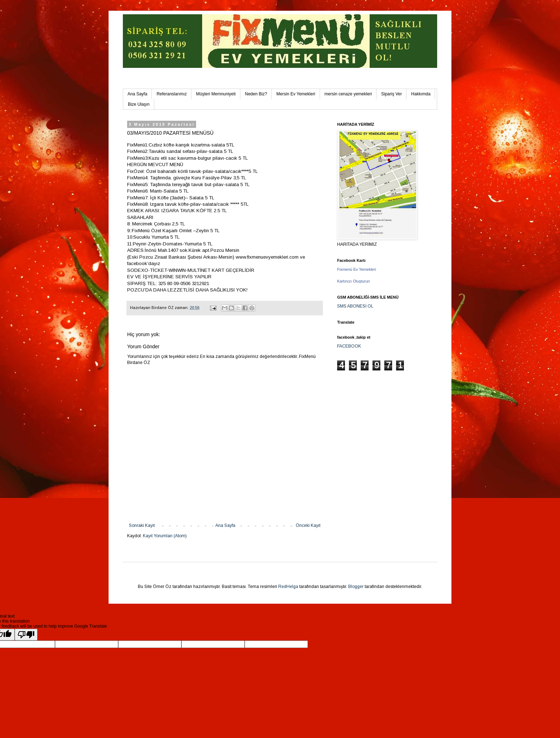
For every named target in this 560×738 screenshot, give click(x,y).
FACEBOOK (349, 346)
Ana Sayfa (137, 94)
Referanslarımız (172, 94)
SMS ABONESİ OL (355, 306)
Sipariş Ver (391, 94)
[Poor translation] (26, 635)
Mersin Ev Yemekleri (296, 94)
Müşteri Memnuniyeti (216, 94)
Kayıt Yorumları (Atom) (165, 536)
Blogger (356, 587)
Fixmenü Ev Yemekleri (357, 269)
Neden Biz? (256, 94)
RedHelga (288, 587)
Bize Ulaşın (139, 104)
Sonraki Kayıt (142, 525)
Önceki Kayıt (308, 525)
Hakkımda (421, 94)
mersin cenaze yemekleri (348, 94)
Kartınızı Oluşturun (354, 281)
